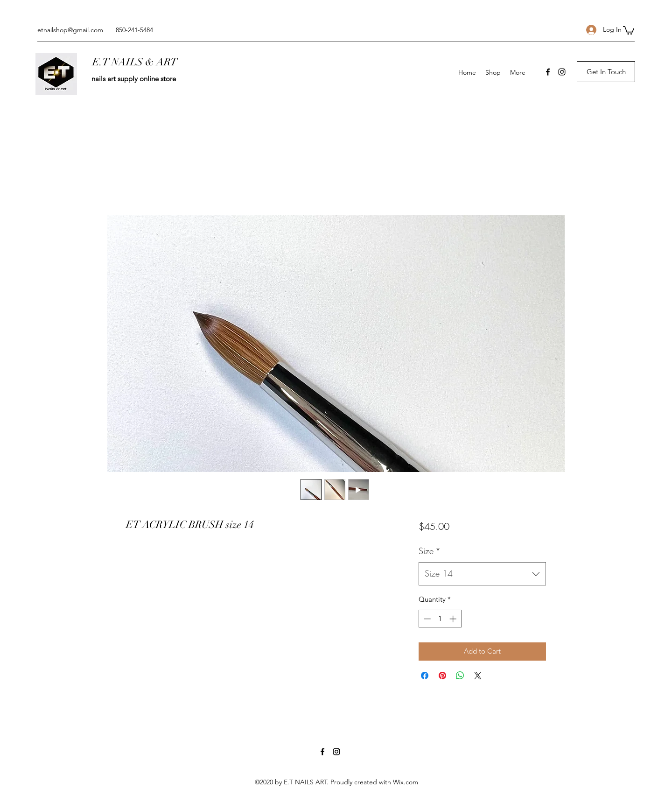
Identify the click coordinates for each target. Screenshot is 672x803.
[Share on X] (478, 676)
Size (430, 551)
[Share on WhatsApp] (460, 676)
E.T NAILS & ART (135, 62)
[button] (629, 30)
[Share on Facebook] (425, 676)
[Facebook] (548, 72)
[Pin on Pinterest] (442, 676)
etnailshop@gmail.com (70, 30)
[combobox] (482, 574)
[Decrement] (426, 619)
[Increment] (454, 619)
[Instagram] (562, 72)
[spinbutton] (440, 619)
